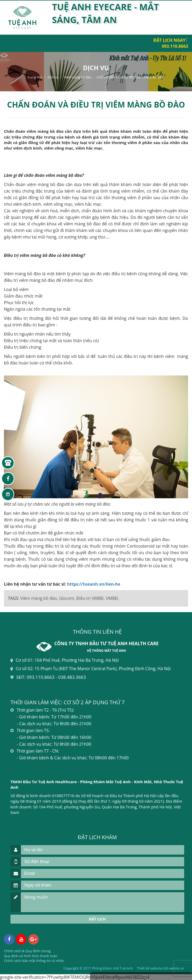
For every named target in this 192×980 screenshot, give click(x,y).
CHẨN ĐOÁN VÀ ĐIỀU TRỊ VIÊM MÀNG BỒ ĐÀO (130, 77)
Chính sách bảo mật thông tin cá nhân (34, 961)
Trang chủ (35, 77)
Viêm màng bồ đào (78, 77)
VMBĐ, (112, 598)
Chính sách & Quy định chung (27, 951)
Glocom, (67, 598)
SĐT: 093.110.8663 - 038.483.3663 (51, 677)
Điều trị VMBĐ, (91, 598)
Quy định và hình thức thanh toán (31, 956)
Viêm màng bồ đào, (39, 598)
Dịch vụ (53, 77)
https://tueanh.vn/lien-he (94, 584)
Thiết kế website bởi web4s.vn (160, 968)
